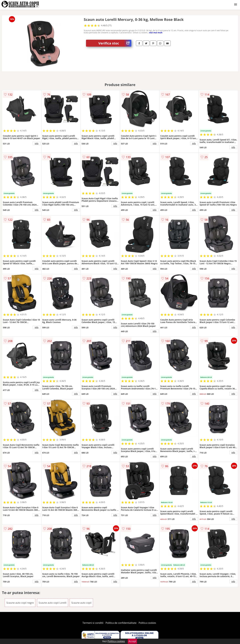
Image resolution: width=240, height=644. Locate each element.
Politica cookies (147, 623)
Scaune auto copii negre (20, 603)
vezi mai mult (156, 33)
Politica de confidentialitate (121, 623)
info (37, 143)
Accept (132, 641)
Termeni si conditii (93, 623)
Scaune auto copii (81, 603)
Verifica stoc (115, 43)
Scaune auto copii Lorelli (53, 603)
